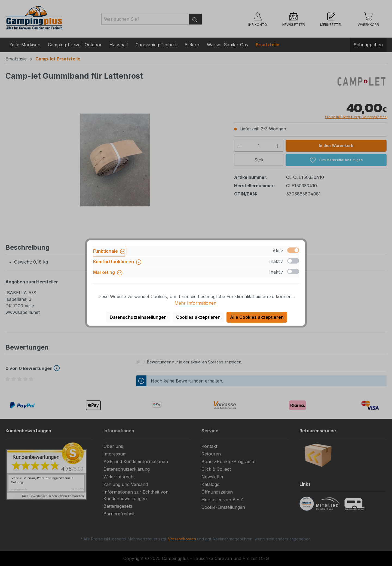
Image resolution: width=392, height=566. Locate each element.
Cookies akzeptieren (198, 317)
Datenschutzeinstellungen (138, 317)
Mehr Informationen (195, 303)
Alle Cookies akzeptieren (257, 317)
